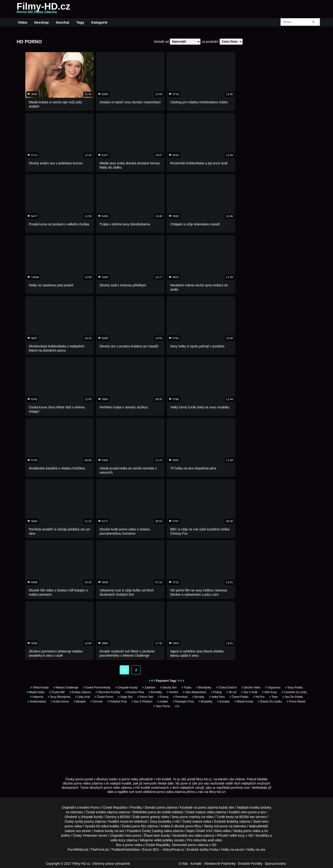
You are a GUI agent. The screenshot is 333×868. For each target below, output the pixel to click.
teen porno (162, 706)
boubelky (165, 821)
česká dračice (226, 688)
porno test (145, 697)
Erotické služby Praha (203, 850)
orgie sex (125, 697)
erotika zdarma (80, 692)
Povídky (136, 807)
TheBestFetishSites (125, 850)
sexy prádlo (294, 688)
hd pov (259, 697)
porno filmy (193, 826)
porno (161, 807)
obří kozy (269, 692)
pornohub (180, 697)
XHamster (90, 836)
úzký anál (83, 697)
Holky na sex (256, 850)
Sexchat (63, 22)
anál (211, 840)
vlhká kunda (39, 688)
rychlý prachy (84, 821)
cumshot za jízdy (294, 692)
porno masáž (296, 702)
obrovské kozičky (108, 692)
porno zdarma (208, 807)
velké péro (217, 697)
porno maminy (190, 817)
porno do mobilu (160, 812)
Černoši (96, 702)
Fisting (216, 692)
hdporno (37, 697)
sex (191, 836)
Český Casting (152, 831)
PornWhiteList (78, 850)
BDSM (125, 817)
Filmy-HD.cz (43, 9)
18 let (231, 692)
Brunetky (155, 692)
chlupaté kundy (92, 817)
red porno (221, 826)
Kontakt (196, 864)
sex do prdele (293, 697)
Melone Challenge (66, 688)
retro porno (249, 812)
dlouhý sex (168, 688)
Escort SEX (151, 850)
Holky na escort (233, 850)
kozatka (223, 702)
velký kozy (118, 840)
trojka (187, 688)
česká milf (57, 692)
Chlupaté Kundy (126, 688)
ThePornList (100, 850)
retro (128, 836)
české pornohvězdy (97, 688)
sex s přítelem (142, 702)
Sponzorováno (275, 864)
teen (274, 697)
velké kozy (237, 836)
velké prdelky (163, 840)
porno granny (150, 817)
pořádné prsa (117, 702)
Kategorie (99, 22)
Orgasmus (273, 688)
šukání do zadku (270, 702)
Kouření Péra (135, 692)
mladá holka (35, 692)
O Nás (183, 864)
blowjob (80, 702)
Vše (177, 706)
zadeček (149, 688)
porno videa (252, 831)
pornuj (163, 697)
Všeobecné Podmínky (220, 864)
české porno (104, 697)
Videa (22, 22)
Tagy (80, 22)
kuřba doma (60, 702)
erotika (255, 807)
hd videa (102, 826)
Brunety (198, 697)
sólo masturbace (195, 692)
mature (201, 812)
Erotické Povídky (250, 864)
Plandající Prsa (183, 702)
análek (163, 702)
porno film (139, 826)
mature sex (73, 831)
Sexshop (42, 22)
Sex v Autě (249, 692)
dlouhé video (251, 688)
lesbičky (233, 821)
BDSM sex (247, 817)
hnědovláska (37, 702)
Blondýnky (204, 688)
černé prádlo (239, 697)
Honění (172, 692)
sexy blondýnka (59, 697)
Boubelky (205, 702)
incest (124, 821)
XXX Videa (214, 831)
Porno (95, 807)
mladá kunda (244, 702)
